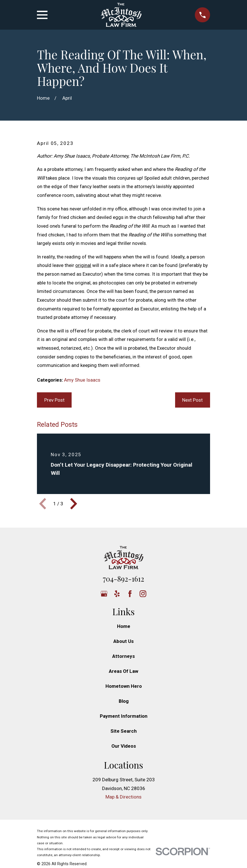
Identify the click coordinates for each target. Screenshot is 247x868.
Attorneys (123, 656)
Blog (124, 701)
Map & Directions (123, 797)
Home (124, 626)
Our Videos (124, 746)
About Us (123, 641)
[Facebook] (130, 594)
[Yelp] (117, 594)
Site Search (124, 731)
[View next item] (74, 504)
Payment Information (124, 716)
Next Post (192, 400)
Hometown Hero (124, 686)
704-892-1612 (123, 578)
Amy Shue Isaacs (82, 380)
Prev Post (54, 400)
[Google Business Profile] (104, 594)
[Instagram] (143, 594)
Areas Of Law (123, 671)
